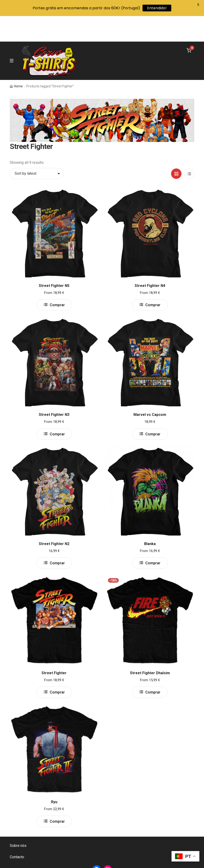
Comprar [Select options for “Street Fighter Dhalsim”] (153, 667)
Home (18, 61)
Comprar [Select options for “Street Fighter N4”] (153, 279)
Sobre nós (18, 820)
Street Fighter (54, 647)
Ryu (54, 776)
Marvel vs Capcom (150, 389)
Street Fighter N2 (54, 518)
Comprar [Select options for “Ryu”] (57, 796)
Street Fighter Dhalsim (150, 647)
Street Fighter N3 (54, 389)
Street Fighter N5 (54, 260)
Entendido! (157, 8)
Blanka (150, 518)
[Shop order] (37, 148)
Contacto (17, 831)
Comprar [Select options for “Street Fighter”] (57, 667)
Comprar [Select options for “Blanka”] (153, 538)
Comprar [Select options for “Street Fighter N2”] (57, 538)
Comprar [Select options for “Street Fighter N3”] (57, 408)
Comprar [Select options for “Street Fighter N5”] (57, 279)
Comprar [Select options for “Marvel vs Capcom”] (153, 408)
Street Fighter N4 (150, 260)
